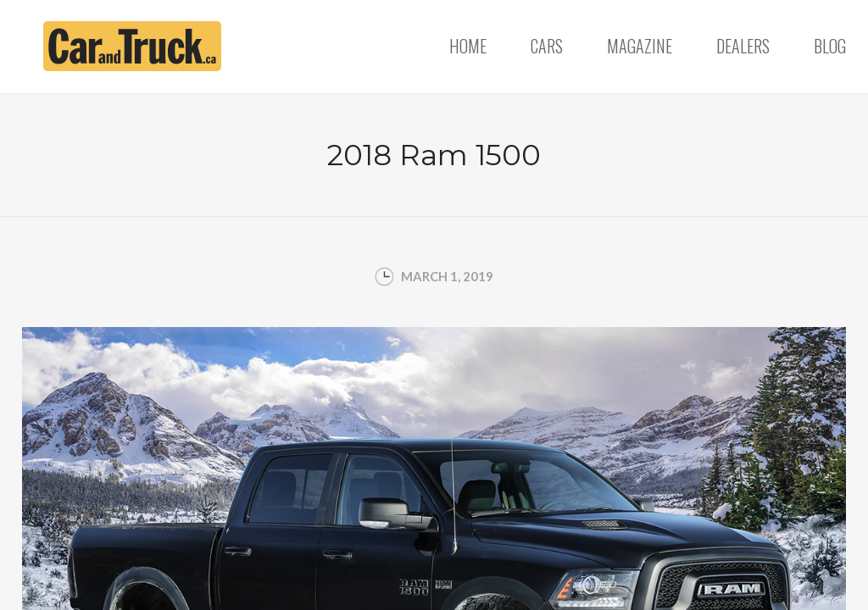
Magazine (640, 46)
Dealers (743, 46)
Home (468, 46)
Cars (547, 46)
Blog (830, 46)
